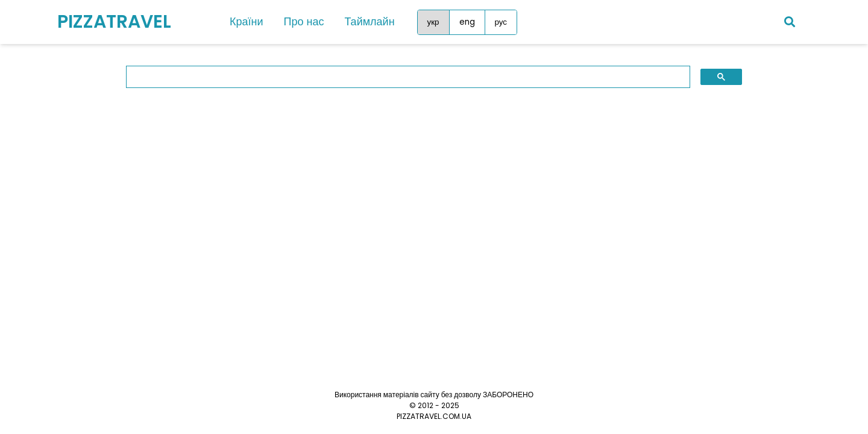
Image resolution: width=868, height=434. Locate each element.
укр (433, 22)
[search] (399, 77)
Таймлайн (369, 21)
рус (501, 22)
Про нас (304, 21)
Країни (247, 21)
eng (467, 22)
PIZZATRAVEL (114, 22)
